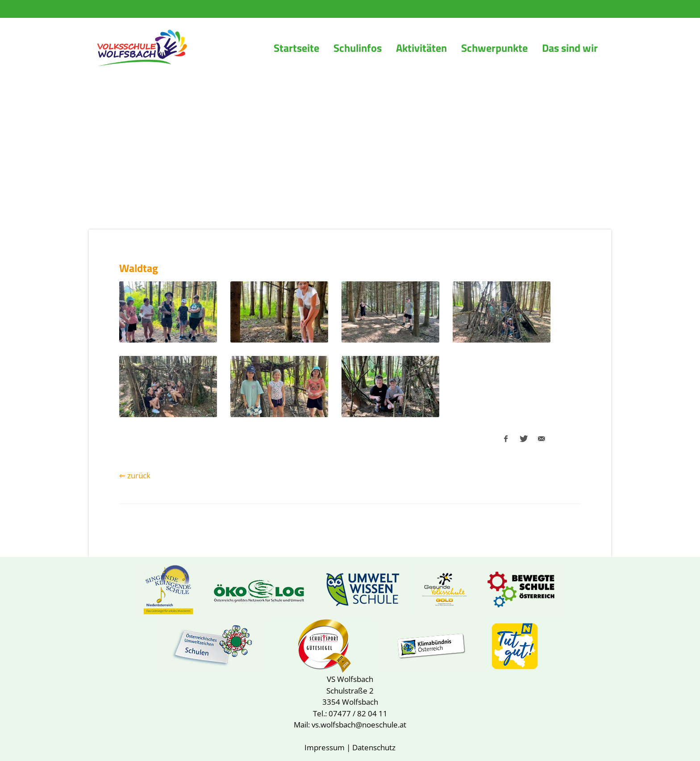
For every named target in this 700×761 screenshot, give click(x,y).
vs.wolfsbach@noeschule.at (359, 725)
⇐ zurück (135, 475)
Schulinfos (358, 48)
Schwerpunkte (494, 48)
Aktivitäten (421, 48)
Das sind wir (570, 48)
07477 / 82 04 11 (358, 713)
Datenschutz (374, 747)
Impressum (325, 747)
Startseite (296, 48)
